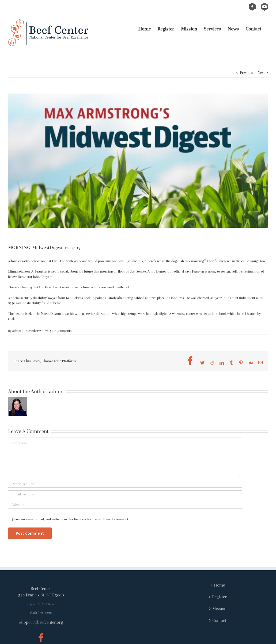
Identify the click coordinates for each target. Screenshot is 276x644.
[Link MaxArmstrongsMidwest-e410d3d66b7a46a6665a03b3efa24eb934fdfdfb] (138, 161)
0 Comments (63, 331)
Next (261, 73)
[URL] (125, 505)
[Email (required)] (125, 494)
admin (17, 331)
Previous (246, 73)
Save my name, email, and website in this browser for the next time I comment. (71, 519)
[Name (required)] (125, 484)
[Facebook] (41, 638)
